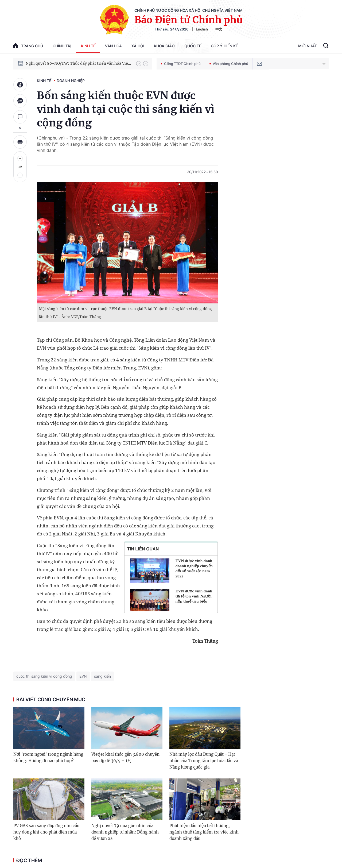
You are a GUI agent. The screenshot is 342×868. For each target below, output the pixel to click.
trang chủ (28, 46)
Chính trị (62, 46)
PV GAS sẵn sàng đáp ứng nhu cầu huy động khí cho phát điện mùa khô (46, 832)
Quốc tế (193, 46)
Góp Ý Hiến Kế (224, 46)
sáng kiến (102, 676)
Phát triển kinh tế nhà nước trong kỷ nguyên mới (70, 58)
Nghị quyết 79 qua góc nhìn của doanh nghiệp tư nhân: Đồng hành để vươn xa (125, 832)
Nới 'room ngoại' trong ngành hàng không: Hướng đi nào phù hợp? (48, 757)
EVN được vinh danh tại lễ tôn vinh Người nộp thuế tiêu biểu (194, 596)
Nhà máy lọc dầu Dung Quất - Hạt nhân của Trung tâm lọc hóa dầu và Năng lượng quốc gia (204, 761)
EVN (83, 676)
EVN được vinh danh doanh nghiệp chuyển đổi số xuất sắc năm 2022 (194, 568)
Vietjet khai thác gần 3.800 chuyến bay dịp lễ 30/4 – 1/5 (125, 757)
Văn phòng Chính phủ (229, 64)
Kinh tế (88, 46)
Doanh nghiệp (71, 81)
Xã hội (138, 46)
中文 (219, 29)
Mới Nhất (308, 46)
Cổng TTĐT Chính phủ (181, 64)
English (202, 29)
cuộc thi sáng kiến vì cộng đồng (44, 676)
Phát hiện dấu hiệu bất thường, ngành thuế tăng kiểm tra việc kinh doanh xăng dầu (204, 832)
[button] (139, 64)
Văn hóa (113, 46)
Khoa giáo (164, 46)
